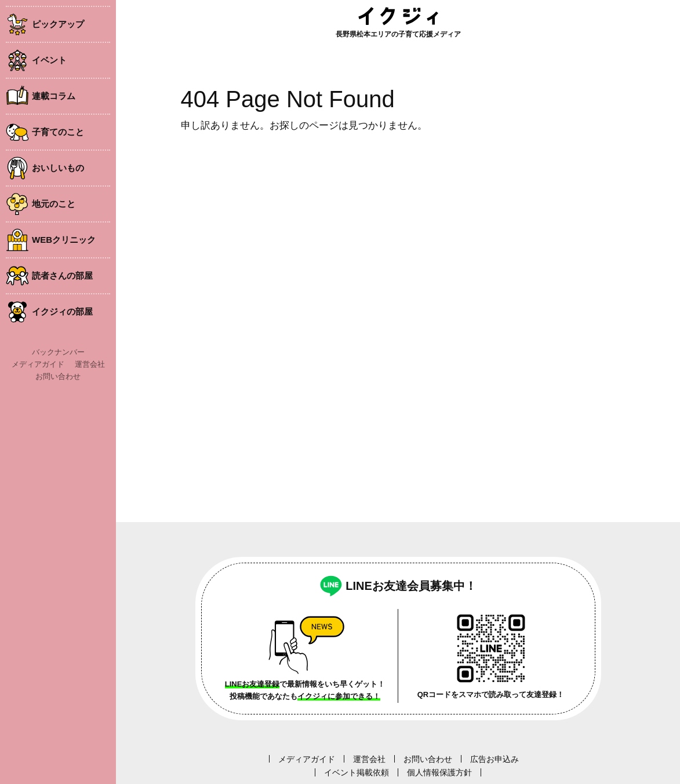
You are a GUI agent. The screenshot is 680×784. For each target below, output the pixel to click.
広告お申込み (494, 759)
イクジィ (398, 16)
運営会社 (90, 364)
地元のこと (54, 204)
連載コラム (54, 96)
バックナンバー (58, 352)
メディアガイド (38, 364)
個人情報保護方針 (439, 772)
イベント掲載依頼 (357, 772)
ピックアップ (58, 24)
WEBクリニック (64, 240)
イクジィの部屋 (62, 311)
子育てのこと (58, 132)
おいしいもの (58, 168)
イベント (49, 60)
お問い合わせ (58, 376)
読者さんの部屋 (62, 276)
